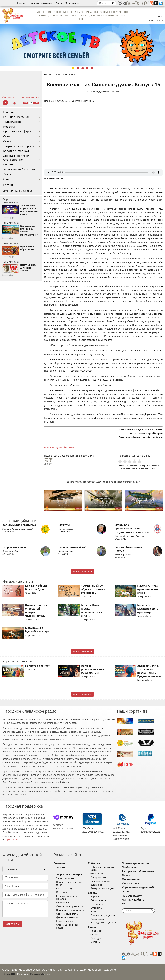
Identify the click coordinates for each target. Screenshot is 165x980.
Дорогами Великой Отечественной (16, 158)
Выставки (96, 885)
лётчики (70, 447)
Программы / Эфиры (68, 875)
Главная (21, 3)
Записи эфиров (65, 878)
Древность (97, 904)
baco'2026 (9, 974)
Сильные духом (97, 92)
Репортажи (63, 903)
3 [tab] (83, 68)
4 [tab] (87, 68)
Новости (9, 127)
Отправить (12, 924)
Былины (95, 942)
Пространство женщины (71, 910)
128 (25, 103)
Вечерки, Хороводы (102, 888)
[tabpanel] (82, 45)
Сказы (7, 141)
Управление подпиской (138, 888)
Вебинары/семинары (17, 117)
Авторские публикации (41, 3)
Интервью (62, 892)
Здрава (95, 897)
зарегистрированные (152, 466)
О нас (7, 179)
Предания (96, 931)
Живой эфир (8, 97)
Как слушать (130, 884)
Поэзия (8, 165)
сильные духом (54, 447)
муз (37, 103)
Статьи (8, 136)
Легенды (96, 938)
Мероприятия (72, 3)
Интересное (97, 919)
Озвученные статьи (68, 914)
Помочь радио (132, 896)
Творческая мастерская (19, 146)
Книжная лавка (65, 921)
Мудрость (96, 908)
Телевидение (12, 122)
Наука (94, 912)
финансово (13, 840)
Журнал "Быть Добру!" (18, 191)
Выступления (98, 877)
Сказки (94, 935)
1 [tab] (73, 68)
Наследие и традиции (103, 923)
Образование (98, 900)
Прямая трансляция (135, 863)
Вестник (9, 185)
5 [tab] (92, 68)
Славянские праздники (70, 906)
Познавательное (100, 881)
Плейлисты (130, 867)
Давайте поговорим (68, 917)
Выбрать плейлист (31, 97)
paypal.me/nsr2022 (150, 832)
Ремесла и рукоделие (103, 915)
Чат (151, 21)
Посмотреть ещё (83, 572)
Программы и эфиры (17, 132)
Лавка (59, 3)
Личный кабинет (134, 900)
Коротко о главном (16, 151)
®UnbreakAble (37, 974)
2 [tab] (78, 68)
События (94, 863)
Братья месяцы (65, 889)
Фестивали (97, 874)
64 (31, 103)
